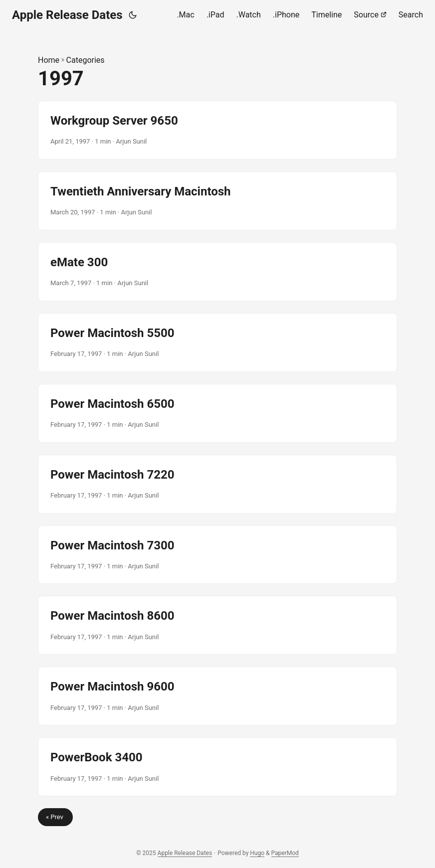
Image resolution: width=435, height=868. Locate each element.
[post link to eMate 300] (217, 272)
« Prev (55, 817)
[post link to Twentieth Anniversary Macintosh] (217, 201)
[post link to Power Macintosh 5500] (217, 343)
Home (49, 60)
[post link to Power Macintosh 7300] (217, 555)
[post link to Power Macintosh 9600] (217, 696)
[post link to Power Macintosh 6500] (217, 413)
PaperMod (285, 853)
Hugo (257, 853)
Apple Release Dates (67, 15)
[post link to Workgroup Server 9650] (217, 130)
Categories (86, 60)
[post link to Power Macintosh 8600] (217, 625)
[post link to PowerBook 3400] (217, 767)
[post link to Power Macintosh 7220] (217, 484)
